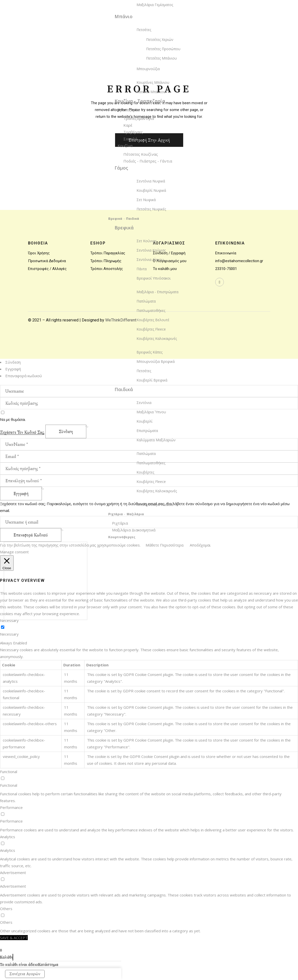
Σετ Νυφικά (146, 200)
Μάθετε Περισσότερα (165, 545)
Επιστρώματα (147, 431)
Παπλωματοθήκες (151, 310)
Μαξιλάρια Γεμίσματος (155, 5)
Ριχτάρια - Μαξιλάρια (126, 514)
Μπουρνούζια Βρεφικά (156, 361)
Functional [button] (9, 772)
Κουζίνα (125, 146)
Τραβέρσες (133, 132)
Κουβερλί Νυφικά (151, 190)
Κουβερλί (144, 421)
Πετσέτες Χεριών (160, 39)
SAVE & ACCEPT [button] (14, 938)
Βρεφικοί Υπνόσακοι (154, 278)
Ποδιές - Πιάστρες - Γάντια (148, 161)
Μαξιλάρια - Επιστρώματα (157, 292)
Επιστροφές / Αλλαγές (47, 269)
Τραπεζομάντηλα (139, 118)
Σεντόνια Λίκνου (150, 260)
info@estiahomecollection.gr (239, 261)
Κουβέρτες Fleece (151, 329)
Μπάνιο (124, 16)
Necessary (9, 634)
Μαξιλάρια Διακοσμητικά (134, 530)
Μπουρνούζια (148, 69)
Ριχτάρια (120, 523)
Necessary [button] (9, 620)
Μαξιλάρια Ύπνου (151, 412)
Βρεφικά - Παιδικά (124, 219)
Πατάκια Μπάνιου (151, 92)
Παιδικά (124, 389)
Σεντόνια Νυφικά (151, 181)
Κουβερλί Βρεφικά (152, 380)
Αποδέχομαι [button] (200, 545)
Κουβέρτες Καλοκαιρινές (157, 338)
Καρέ (128, 125)
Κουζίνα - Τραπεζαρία (140, 101)
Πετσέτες (144, 30)
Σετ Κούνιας (146, 241)
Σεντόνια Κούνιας (151, 250)
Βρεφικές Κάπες (150, 352)
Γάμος (121, 168)
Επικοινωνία (226, 253)
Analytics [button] (8, 837)
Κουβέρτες (145, 472)
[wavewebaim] (220, 282)
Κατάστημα (48, 965)
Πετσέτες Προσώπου (163, 49)
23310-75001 (226, 269)
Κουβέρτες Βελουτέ (153, 320)
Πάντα (142, 269)
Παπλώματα (146, 301)
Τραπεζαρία (128, 110)
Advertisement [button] (13, 873)
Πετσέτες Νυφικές (151, 209)
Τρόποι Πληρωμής (106, 261)
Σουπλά (130, 139)
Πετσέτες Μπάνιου (161, 58)
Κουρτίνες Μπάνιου (153, 82)
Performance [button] (11, 807)
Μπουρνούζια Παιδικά (155, 505)
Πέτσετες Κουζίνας (141, 154)
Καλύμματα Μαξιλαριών (156, 440)
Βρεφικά (124, 228)
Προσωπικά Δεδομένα (47, 261)
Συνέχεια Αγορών (25, 974)
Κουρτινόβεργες (122, 537)
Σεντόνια (144, 403)
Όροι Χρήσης (39, 253)
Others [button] (6, 909)
